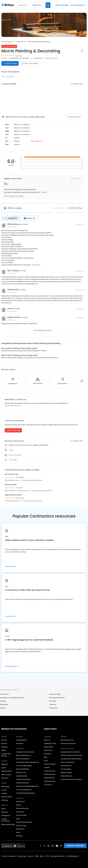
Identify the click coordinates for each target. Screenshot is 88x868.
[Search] (48, 5)
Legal (18, 818)
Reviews (4, 743)
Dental (19, 805)
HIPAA (42, 856)
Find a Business (66, 765)
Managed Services (67, 740)
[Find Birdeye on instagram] (53, 845)
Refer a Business (67, 776)
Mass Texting (6, 774)
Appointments (7, 771)
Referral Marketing (23, 769)
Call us (11, 450)
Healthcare (20, 812)
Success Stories (50, 771)
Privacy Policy (22, 856)
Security (30, 856)
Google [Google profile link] (13, 460)
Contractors (21, 42)
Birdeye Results (49, 778)
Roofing (3, 701)
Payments (5, 778)
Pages (4, 750)
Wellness (19, 836)
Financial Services (22, 808)
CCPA (47, 856)
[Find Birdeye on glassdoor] (61, 845)
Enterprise (20, 743)
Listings (4, 740)
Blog (46, 757)
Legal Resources (50, 781)
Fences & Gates (55, 694)
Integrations (6, 815)
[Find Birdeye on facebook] (40, 845)
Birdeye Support (66, 772)
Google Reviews (22, 776)
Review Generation (23, 759)
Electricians (4, 704)
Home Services (21, 815)
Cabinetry (53, 704)
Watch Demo (49, 747)
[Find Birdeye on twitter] (44, 845)
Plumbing (53, 701)
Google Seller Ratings (6, 755)
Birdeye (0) (29, 218)
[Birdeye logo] (8, 5)
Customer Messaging (24, 765)
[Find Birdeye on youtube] (57, 845)
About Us (47, 740)
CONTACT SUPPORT (75, 845)
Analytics (5, 812)
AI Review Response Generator (71, 755)
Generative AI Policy (58, 856)
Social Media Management (26, 793)
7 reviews (19, 55)
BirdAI (3, 808)
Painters (3, 708)
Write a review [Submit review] (10, 63)
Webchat (5, 764)
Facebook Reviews (23, 783)
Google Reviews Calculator (70, 752)
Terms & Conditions (8, 856)
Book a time (48, 750)
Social (3, 767)
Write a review (62, 5)
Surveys (4, 790)
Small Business (21, 740)
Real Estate (20, 829)
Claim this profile (13, 430)
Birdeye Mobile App (8, 824)
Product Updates (50, 764)
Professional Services (68, 743)
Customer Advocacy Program (71, 779)
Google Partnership (5, 820)
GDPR (37, 856)
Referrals (4, 747)
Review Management (24, 755)
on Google (24, 224)
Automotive (20, 801)
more (44, 192)
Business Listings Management (27, 786)
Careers (47, 767)
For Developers (66, 769)
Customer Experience (24, 789)
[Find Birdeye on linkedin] (48, 845)
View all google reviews (42, 330)
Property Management (24, 822)
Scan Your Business (68, 762)
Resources (48, 754)
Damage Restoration (57, 697)
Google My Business (23, 779)
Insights (4, 793)
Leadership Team (50, 743)
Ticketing (5, 800)
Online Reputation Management (28, 762)
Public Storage (21, 825)
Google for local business (25, 752)
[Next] (82, 381)
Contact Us (48, 784)
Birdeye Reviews (50, 774)
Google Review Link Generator (71, 759)
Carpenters (53, 708)
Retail (18, 832)
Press (46, 760)
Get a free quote (30, 63)
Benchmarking (6, 796)
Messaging (5, 786)
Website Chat (21, 772)
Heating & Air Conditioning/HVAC (12, 697)
